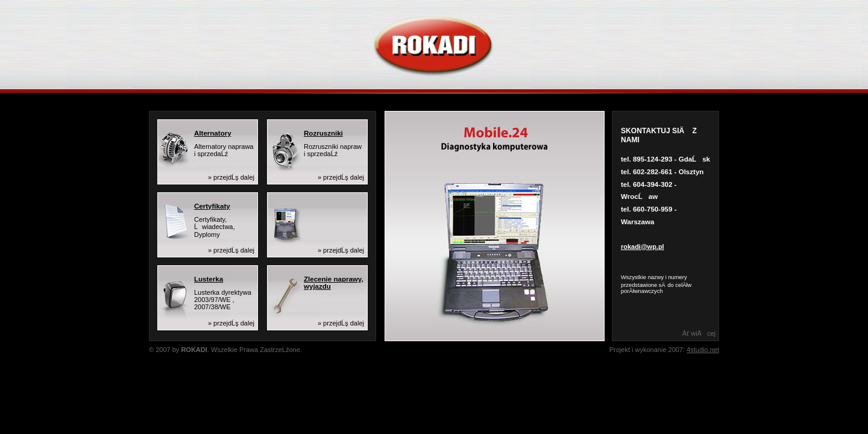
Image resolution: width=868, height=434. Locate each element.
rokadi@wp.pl (643, 247)
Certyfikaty (212, 206)
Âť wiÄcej (699, 333)
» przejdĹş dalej (231, 177)
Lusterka (209, 279)
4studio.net (703, 350)
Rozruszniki (323, 133)
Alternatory (213, 133)
